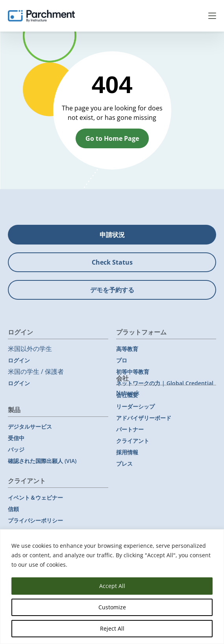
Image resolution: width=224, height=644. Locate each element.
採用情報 (127, 452)
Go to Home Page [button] (112, 138)
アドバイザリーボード (144, 418)
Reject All (112, 628)
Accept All (112, 586)
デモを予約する (112, 290)
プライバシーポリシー (35, 520)
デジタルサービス (30, 427)
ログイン (19, 360)
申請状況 (112, 235)
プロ (122, 360)
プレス (124, 464)
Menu (212, 16)
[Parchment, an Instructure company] (41, 16)
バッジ (16, 449)
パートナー (130, 429)
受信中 (16, 438)
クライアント (133, 441)
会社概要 (127, 395)
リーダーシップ (135, 406)
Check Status (112, 262)
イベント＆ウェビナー (35, 497)
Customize (112, 607)
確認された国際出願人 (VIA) (42, 461)
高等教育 (127, 349)
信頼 (13, 509)
